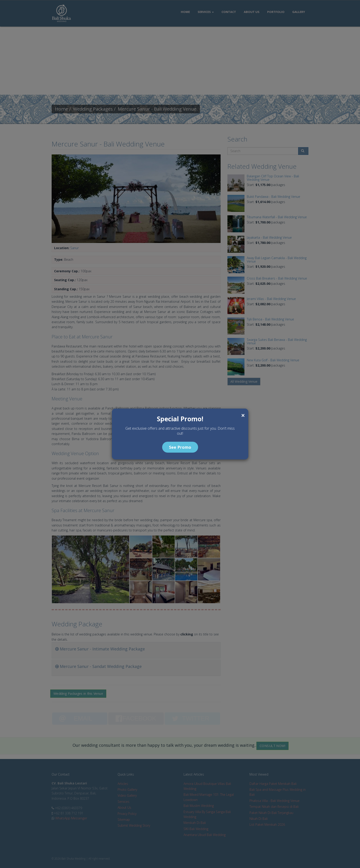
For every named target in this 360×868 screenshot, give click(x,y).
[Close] (243, 415)
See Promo (180, 447)
